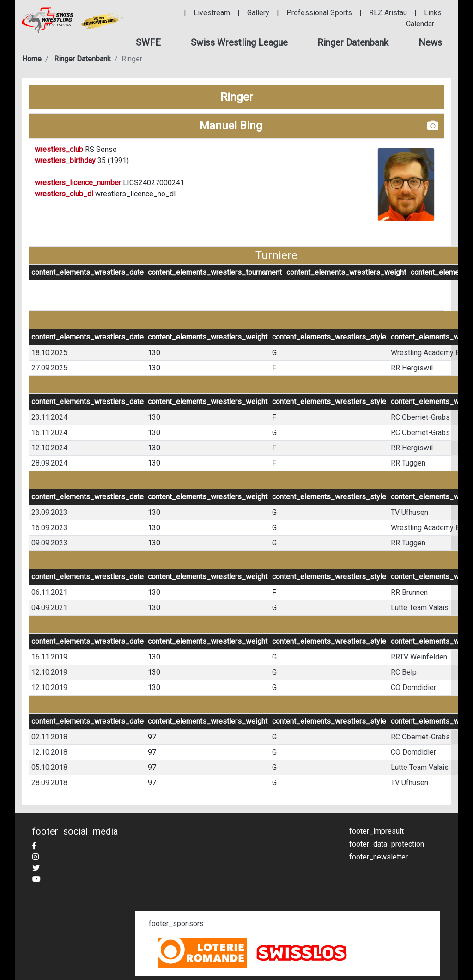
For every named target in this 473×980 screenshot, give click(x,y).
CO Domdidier (413, 687)
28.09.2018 (49, 783)
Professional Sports (319, 13)
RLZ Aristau (388, 13)
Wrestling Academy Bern (431, 353)
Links (433, 13)
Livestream (212, 13)
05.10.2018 (49, 767)
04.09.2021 (49, 608)
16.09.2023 (49, 528)
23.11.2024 (49, 417)
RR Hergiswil (412, 368)
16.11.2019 (49, 657)
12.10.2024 (49, 448)
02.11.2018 (49, 737)
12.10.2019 (49, 672)
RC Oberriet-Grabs (420, 417)
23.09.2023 (49, 512)
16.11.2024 (49, 433)
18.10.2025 (49, 353)
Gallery (258, 13)
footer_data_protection (387, 844)
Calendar (420, 24)
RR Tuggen (408, 463)
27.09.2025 (49, 368)
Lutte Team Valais (420, 608)
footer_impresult (376, 831)
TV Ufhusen (409, 512)
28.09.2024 (49, 463)
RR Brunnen (409, 592)
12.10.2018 (49, 752)
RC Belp (404, 672)
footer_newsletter (379, 857)
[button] (148, 42)
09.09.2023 (49, 543)
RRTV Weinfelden (419, 657)
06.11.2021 (49, 592)
